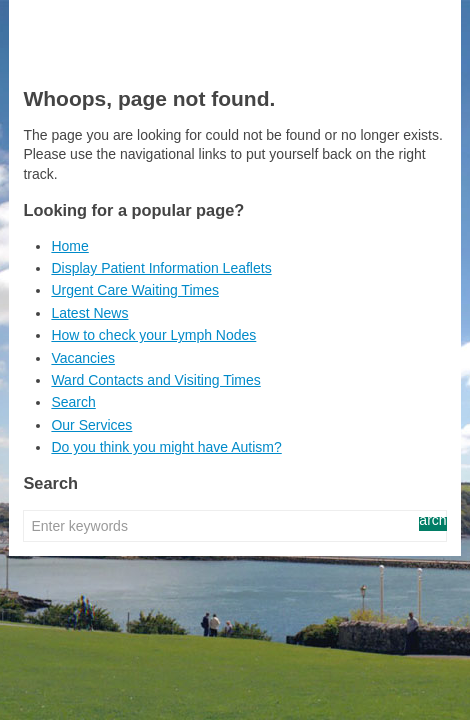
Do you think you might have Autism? (166, 447)
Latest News (89, 313)
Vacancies (83, 358)
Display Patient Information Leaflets (161, 268)
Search (73, 402)
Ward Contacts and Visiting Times (155, 380)
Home (69, 246)
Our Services (91, 425)
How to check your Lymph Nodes (153, 335)
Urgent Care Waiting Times (135, 290)
